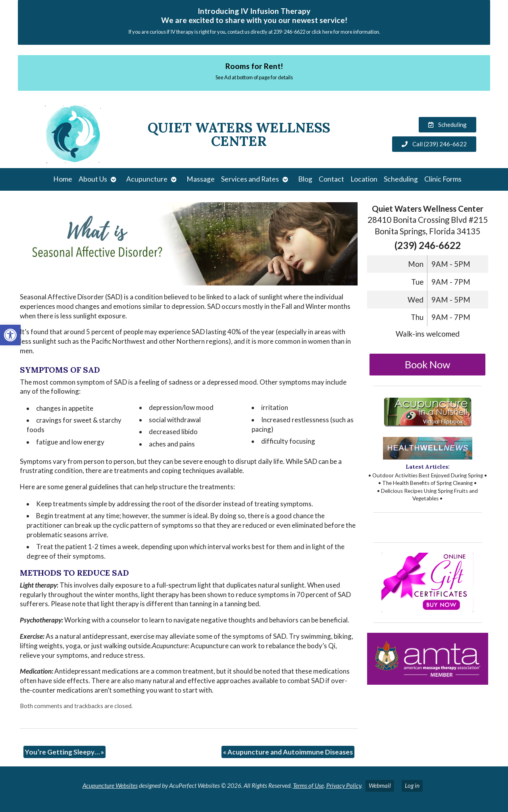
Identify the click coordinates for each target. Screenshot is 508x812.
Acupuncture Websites (110, 785)
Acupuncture (147, 179)
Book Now (428, 364)
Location (364, 179)
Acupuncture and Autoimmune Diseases (288, 752)
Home (63, 179)
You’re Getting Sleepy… (64, 752)
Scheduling (401, 179)
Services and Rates (250, 179)
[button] (10, 335)
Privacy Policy (344, 785)
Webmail (380, 785)
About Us (93, 179)
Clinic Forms (443, 179)
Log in (412, 785)
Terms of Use (308, 785)
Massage (201, 179)
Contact (331, 179)
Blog (305, 179)
